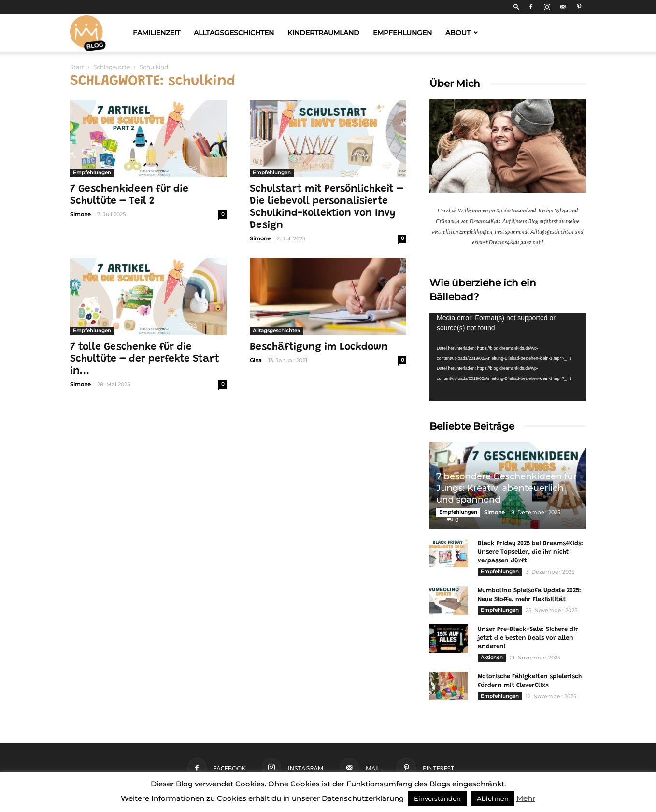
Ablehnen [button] (493, 798)
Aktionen (492, 657)
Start (77, 67)
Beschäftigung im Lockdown (319, 347)
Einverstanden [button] (437, 798)
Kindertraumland (323, 33)
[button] (516, 7)
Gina (256, 360)
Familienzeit (157, 33)
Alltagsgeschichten (234, 33)
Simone (80, 214)
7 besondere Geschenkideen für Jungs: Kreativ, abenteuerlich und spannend (506, 488)
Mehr (526, 798)
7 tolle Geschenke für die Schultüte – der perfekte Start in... (145, 359)
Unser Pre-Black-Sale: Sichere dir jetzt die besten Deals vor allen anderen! (528, 638)
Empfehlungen (402, 33)
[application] (508, 357)
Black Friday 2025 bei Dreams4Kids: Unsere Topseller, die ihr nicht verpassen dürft (530, 552)
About (462, 33)
